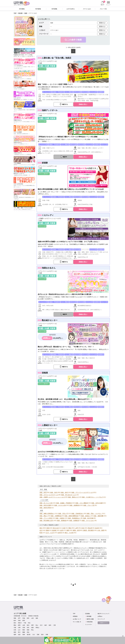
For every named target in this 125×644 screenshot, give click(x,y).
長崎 (24, 635)
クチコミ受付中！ (44, 174)
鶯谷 (70, 528)
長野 (32, 625)
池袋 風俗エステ (73, 497)
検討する (65, 104)
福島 (37, 618)
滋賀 (32, 628)
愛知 (15, 625)
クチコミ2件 (42, 279)
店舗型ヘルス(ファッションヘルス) (50, 218)
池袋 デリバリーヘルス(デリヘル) (82, 492)
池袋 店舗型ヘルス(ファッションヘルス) (52, 497)
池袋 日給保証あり (78, 513)
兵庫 (19, 628)
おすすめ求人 (71, 9)
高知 (28, 632)
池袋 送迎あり (86, 516)
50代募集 (38, 9)
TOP (15, 13)
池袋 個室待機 (98, 516)
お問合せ (100, 616)
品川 (41, 530)
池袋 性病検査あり (74, 518)
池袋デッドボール (50, 110)
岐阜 (50, 625)
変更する (102, 23)
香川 (19, 632)
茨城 (19, 621)
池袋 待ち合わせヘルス (69, 495)
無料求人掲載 (90, 619)
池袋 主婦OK (60, 518)
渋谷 (83, 528)
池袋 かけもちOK (60, 505)
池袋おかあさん (49, 268)
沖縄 (47, 635)
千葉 (25, 623)
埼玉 (29, 623)
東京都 (20, 13)
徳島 (15, 632)
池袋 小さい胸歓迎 (82, 503)
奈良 (28, 628)
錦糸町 (54, 530)
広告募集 (87, 614)
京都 (24, 628)
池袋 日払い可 (63, 513)
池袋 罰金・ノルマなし (94, 513)
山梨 (24, 625)
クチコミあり (87, 9)
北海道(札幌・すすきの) (20, 616)
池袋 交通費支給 (56, 516)
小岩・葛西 (101, 530)
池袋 (26, 13)
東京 (41, 528)
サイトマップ (101, 619)
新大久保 (56, 528)
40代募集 (22, 9)
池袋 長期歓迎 (62, 520)
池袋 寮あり (44, 516)
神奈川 (20, 623)
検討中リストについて (104, 614)
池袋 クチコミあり (88, 520)
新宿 (48, 528)
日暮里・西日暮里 (88, 530)
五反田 (97, 528)
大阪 (15, 628)
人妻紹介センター (50, 425)
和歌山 (37, 628)
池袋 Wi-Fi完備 (88, 518)
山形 (32, 618)
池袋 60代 (64, 492)
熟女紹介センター (50, 320)
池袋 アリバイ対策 (46, 518)
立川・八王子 (50, 533)
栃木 (15, 621)
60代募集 (54, 9)
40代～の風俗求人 (81, 564)
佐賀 (19, 635)
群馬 (24, 621)
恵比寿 (90, 528)
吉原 (62, 530)
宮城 (24, 618)
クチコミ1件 (42, 69)
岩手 (19, 618)
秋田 (28, 618)
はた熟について (77, 619)
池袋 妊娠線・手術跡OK (64, 503)
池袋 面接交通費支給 (71, 516)
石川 (41, 625)
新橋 (47, 530)
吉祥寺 (60, 533)
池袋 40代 (43, 492)
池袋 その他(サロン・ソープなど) (93, 497)
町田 (41, 533)
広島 (15, 630)
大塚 (64, 528)
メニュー (108, 3)
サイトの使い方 (77, 622)
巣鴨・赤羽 (76, 530)
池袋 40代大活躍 (97, 503)
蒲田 (68, 530)
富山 (37, 625)
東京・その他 (69, 533)
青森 (15, 618)
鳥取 (24, 630)
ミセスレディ (48, 215)
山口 (19, 630)
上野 (76, 528)
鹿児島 (29, 635)
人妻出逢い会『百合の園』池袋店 (57, 58)
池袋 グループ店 (89, 505)
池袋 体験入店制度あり (47, 513)
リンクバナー (89, 625)
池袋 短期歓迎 (74, 520)
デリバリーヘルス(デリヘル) (48, 61)
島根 (28, 630)
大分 (34, 635)
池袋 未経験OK (75, 505)
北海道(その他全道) (33, 616)
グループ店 (103, 9)
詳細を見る (83, 104)
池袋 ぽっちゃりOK (46, 503)
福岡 (15, 635)
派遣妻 (45, 163)
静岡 (19, 625)
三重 (54, 625)
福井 (46, 625)
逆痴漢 (45, 373)
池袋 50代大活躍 (45, 505)
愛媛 (24, 632)
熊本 (42, 635)
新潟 (28, 625)
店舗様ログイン (104, 623)
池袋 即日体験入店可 (46, 520)
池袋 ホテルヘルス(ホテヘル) (49, 495)
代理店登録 (90, 622)
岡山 (32, 630)
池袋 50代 (54, 492)
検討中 (103, 3)
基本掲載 (89, 616)
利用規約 (75, 616)
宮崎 (38, 635)
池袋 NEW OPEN (45, 508)
